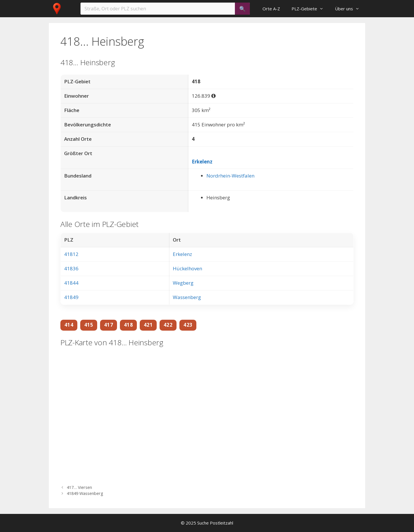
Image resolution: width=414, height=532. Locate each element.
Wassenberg (187, 297)
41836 (71, 268)
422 (168, 325)
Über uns (350, 9)
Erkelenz (202, 162)
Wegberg (183, 283)
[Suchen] (242, 9)
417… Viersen (79, 487)
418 (128, 325)
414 (69, 325)
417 (109, 325)
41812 (71, 254)
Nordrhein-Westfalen (230, 176)
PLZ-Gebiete (310, 9)
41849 (71, 297)
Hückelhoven (187, 268)
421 (148, 325)
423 (188, 325)
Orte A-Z (271, 9)
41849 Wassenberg (85, 493)
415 (89, 325)
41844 (71, 283)
